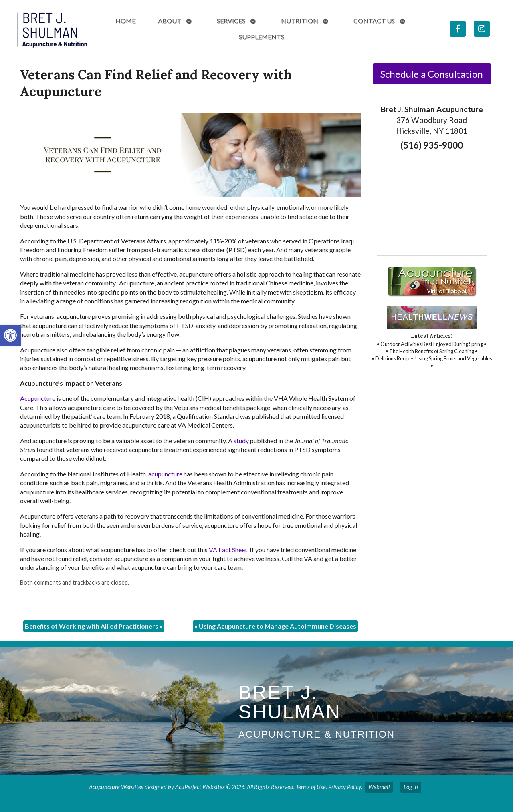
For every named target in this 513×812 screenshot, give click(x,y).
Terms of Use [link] (311, 787)
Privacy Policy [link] (344, 787)
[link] (10, 335)
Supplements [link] (262, 37)
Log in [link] (411, 787)
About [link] (170, 21)
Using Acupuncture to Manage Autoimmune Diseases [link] (275, 626)
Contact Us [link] (374, 21)
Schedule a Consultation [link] (432, 74)
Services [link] (231, 21)
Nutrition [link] (300, 21)
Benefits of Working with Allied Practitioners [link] (94, 626)
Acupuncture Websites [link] (116, 787)
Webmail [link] (379, 787)
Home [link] (125, 21)
